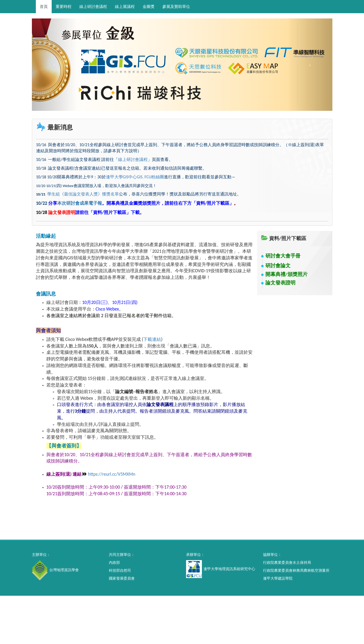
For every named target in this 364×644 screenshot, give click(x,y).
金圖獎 (149, 7)
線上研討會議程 (93, 7)
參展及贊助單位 (176, 7)
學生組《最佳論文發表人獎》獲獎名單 (83, 194)
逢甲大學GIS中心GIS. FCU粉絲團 (135, 177)
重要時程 (64, 7)
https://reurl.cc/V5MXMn (112, 474)
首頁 (44, 7)
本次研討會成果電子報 (80, 203)
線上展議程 (125, 7)
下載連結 (152, 339)
